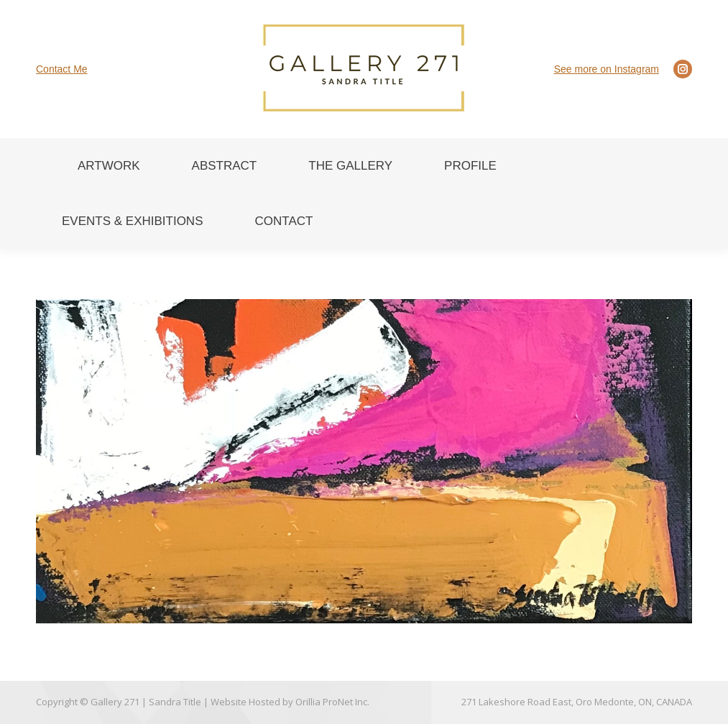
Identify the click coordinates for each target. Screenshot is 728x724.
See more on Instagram (607, 69)
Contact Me (62, 69)
